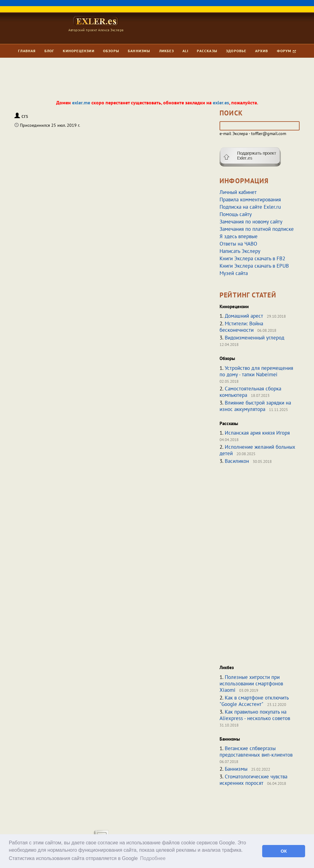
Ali (186, 51)
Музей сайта (234, 273)
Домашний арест (244, 316)
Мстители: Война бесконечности (241, 327)
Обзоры (111, 51)
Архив (262, 51)
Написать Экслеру (240, 251)
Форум (286, 51)
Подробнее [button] (153, 858)
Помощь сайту (236, 214)
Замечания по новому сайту (251, 222)
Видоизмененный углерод (255, 338)
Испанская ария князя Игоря (257, 433)
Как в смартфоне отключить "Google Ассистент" (254, 701)
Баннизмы (139, 51)
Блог (50, 51)
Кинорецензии (78, 51)
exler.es (221, 103)
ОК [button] (284, 851)
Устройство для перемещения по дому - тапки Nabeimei (256, 371)
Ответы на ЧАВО (238, 244)
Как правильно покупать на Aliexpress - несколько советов (255, 715)
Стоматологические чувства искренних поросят (253, 780)
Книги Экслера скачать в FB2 (252, 258)
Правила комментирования (250, 200)
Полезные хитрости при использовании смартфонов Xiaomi (251, 684)
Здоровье (236, 51)
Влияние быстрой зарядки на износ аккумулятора (255, 406)
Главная (27, 51)
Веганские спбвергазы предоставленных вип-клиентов (256, 752)
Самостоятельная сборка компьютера (250, 392)
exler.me (81, 103)
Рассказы (207, 51)
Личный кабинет (238, 192)
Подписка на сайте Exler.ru (250, 207)
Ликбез (167, 51)
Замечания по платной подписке (257, 229)
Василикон (237, 461)
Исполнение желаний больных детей (257, 450)
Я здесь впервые (239, 236)
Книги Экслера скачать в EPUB (254, 266)
